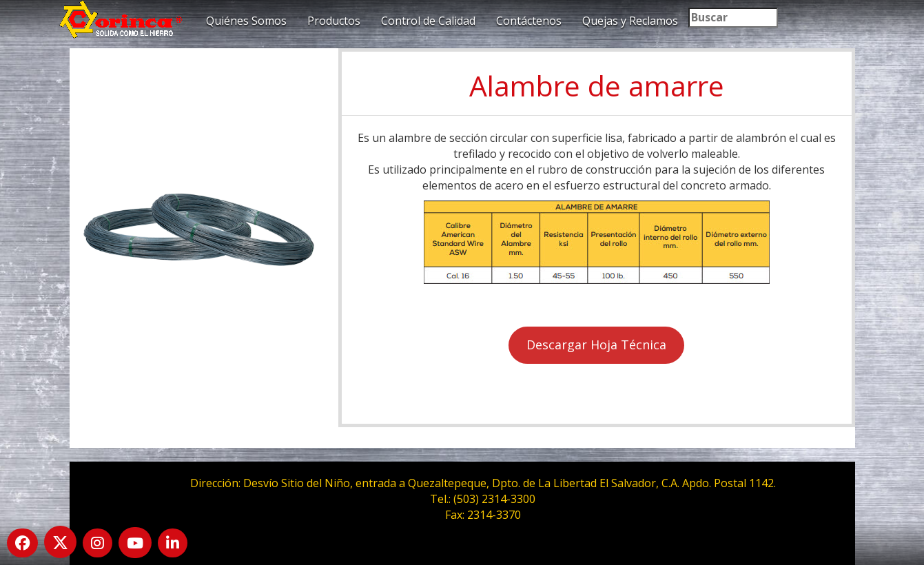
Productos (334, 21)
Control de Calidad (428, 21)
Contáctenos (529, 21)
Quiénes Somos (246, 21)
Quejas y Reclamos (630, 21)
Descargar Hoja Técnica (596, 345)
